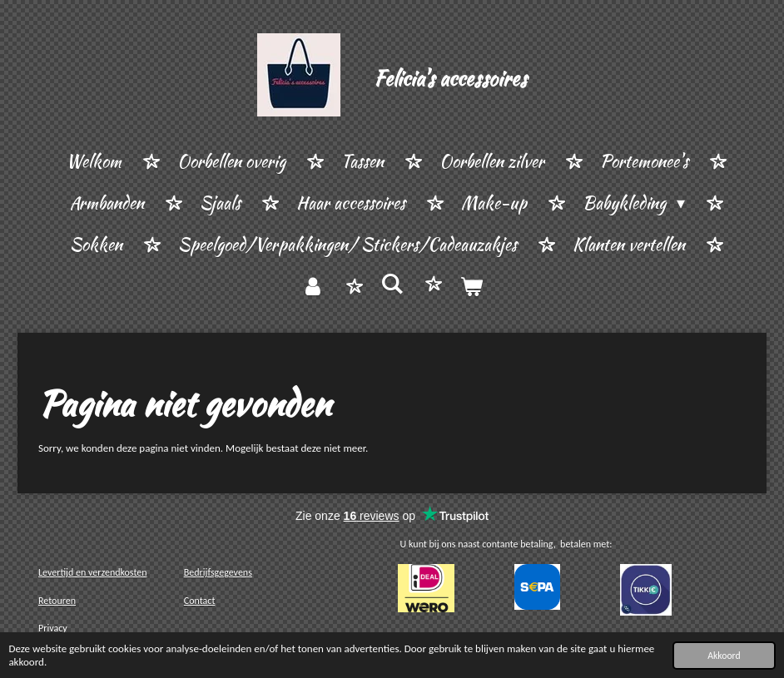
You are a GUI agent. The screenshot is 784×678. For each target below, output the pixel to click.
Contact (200, 601)
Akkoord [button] (724, 656)
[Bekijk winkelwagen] (471, 287)
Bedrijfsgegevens (218, 572)
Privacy (53, 628)
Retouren (57, 601)
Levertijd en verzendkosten (93, 572)
